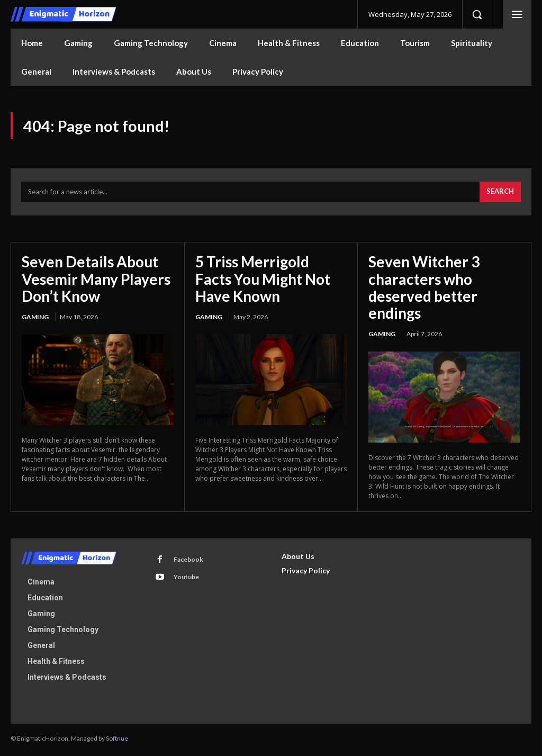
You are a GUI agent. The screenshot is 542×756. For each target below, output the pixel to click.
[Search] (500, 194)
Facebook (187, 561)
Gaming (35, 319)
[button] (477, 14)
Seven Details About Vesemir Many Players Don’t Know (96, 281)
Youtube (185, 579)
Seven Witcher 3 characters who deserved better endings (424, 289)
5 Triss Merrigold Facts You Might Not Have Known (263, 281)
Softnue (117, 740)
